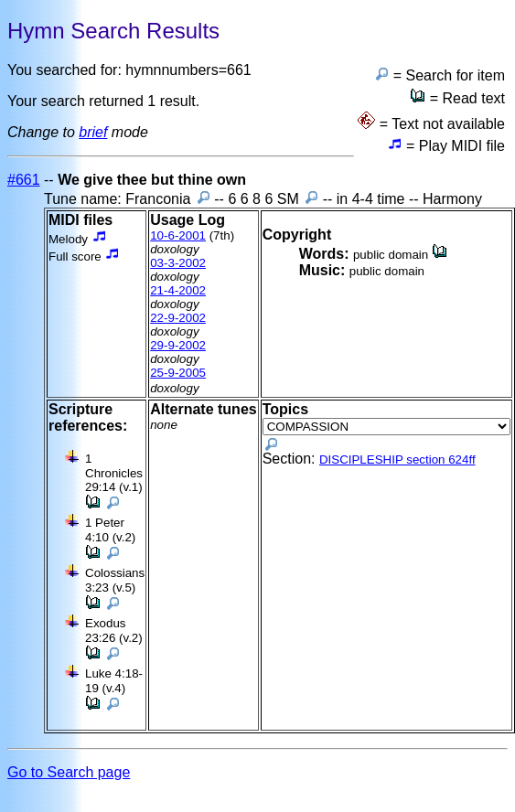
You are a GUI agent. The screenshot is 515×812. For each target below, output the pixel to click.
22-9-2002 (178, 318)
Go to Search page (69, 772)
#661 (24, 180)
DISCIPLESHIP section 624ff (397, 459)
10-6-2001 (178, 235)
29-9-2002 (178, 345)
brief (93, 132)
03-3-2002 (178, 263)
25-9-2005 (178, 373)
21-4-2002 (178, 290)
